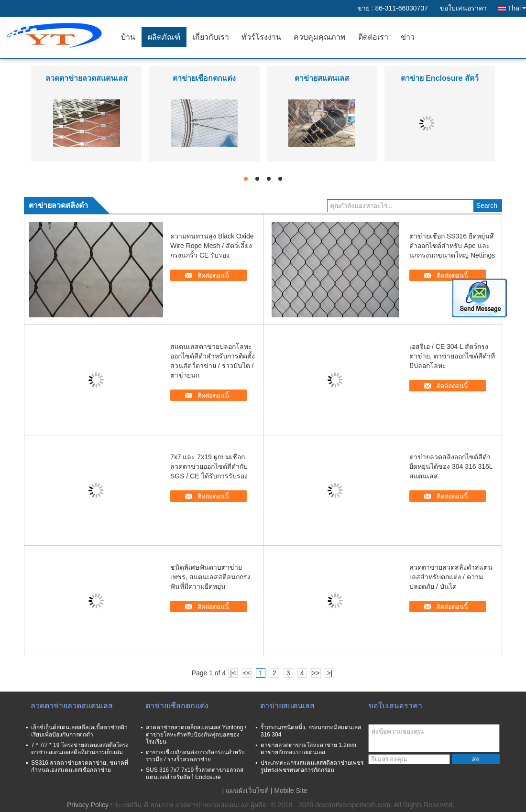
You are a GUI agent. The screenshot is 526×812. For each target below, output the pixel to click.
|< (233, 673)
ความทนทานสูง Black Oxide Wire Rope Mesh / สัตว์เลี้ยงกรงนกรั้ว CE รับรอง (212, 246)
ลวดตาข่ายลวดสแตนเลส (87, 78)
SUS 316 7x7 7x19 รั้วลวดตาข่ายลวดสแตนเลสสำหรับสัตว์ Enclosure (195, 774)
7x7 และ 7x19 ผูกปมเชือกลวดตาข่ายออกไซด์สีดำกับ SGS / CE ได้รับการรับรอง (209, 466)
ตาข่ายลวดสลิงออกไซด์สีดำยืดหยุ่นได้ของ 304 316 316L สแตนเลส (451, 466)
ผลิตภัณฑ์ (164, 37)
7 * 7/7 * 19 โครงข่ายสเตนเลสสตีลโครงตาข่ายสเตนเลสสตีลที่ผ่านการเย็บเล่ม (80, 749)
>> (316, 673)
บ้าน (128, 37)
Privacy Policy (88, 805)
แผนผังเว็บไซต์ (247, 790)
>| (330, 673)
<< (247, 673)
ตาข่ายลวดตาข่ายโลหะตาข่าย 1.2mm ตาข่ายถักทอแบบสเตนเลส (308, 749)
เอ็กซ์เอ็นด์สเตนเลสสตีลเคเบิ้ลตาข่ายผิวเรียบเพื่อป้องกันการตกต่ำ (79, 731)
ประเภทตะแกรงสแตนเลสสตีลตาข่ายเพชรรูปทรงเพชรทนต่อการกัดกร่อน (312, 766)
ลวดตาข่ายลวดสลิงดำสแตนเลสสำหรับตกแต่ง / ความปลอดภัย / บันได (451, 577)
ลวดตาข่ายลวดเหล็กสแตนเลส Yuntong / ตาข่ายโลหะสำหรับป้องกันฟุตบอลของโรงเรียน (196, 735)
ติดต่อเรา (373, 37)
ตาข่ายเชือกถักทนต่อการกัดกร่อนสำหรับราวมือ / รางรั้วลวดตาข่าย (195, 756)
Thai (517, 8)
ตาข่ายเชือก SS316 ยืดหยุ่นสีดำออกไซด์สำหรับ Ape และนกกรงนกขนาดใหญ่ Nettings (452, 246)
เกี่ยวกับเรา (211, 37)
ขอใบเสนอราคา (463, 8)
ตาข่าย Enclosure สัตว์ (440, 78)
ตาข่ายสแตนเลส (322, 78)
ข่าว (408, 37)
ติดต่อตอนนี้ (213, 276)
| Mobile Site (289, 790)
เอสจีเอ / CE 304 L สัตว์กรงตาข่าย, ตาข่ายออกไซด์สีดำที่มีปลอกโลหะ (452, 356)
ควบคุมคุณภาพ (320, 37)
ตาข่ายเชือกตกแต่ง (204, 78)
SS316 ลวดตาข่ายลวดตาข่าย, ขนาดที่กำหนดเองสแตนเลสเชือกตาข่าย (80, 766)
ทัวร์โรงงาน (261, 37)
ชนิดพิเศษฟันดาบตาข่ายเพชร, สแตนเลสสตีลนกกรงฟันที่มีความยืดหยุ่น (210, 577)
